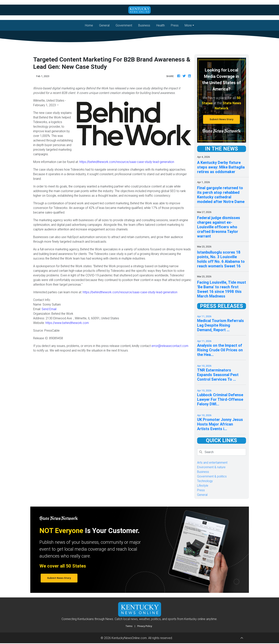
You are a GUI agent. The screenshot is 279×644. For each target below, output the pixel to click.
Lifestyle (203, 485)
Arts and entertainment (212, 462)
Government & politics (212, 476)
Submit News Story (221, 119)
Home (91, 25)
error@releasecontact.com (170, 346)
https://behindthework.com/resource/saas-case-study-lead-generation (127, 162)
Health (160, 25)
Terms (129, 626)
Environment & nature (211, 467)
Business (144, 25)
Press (175, 25)
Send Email (49, 309)
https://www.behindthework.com (67, 323)
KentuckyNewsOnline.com (129, 638)
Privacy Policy (145, 626)
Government (124, 25)
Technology (205, 481)
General (104, 25)
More (188, 25)
